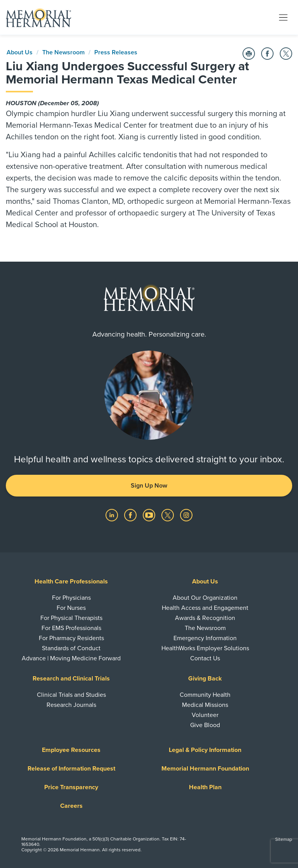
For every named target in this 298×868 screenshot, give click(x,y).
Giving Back (205, 679)
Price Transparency (71, 787)
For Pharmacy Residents (71, 638)
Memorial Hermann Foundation (205, 769)
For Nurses (71, 608)
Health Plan (205, 787)
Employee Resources (71, 750)
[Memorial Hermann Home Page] (38, 17)
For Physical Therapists (71, 618)
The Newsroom (63, 52)
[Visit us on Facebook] (131, 515)
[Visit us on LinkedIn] (113, 515)
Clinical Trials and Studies (71, 695)
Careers (71, 806)
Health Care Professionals (71, 582)
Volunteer (205, 715)
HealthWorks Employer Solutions (205, 648)
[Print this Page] (249, 54)
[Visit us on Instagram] (186, 515)
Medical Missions (205, 705)
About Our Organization (205, 598)
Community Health (205, 695)
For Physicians (71, 598)
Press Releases (116, 52)
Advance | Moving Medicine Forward (71, 658)
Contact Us (205, 658)
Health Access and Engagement (205, 608)
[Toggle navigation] (283, 17)
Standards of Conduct (71, 648)
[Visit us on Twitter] (168, 515)
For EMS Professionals (71, 628)
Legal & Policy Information (205, 750)
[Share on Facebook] (267, 54)
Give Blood (205, 725)
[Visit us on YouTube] (150, 515)
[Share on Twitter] (286, 54)
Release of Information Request (71, 769)
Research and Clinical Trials (71, 679)
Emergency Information (205, 638)
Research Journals (71, 705)
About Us (20, 52)
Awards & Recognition (205, 618)
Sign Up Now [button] (149, 486)
